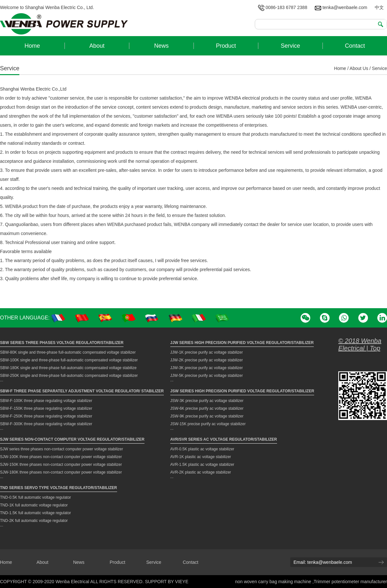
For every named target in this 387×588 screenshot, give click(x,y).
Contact (191, 562)
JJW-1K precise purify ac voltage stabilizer (207, 352)
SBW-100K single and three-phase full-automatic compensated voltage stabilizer (69, 360)
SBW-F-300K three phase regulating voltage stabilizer (46, 424)
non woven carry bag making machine (274, 582)
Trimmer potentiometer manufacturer (350, 582)
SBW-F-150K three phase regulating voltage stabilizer (46, 408)
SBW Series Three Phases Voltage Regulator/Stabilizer (62, 343)
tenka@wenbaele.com (341, 7)
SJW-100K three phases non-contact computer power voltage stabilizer (61, 457)
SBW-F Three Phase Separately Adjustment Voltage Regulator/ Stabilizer (82, 391)
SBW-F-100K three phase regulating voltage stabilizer (46, 401)
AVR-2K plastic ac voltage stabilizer (201, 472)
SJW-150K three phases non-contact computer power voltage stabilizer (61, 465)
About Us (359, 68)
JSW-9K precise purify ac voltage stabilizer (207, 416)
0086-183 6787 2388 (283, 7)
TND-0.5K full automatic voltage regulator (35, 497)
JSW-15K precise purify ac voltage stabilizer (208, 424)
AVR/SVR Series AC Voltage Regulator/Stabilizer (224, 439)
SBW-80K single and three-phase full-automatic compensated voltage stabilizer (68, 352)
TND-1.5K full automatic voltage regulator (35, 513)
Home (340, 68)
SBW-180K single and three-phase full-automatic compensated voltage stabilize (68, 368)
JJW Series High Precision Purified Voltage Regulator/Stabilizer (242, 343)
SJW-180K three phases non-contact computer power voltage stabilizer (61, 472)
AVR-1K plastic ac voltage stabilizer (201, 457)
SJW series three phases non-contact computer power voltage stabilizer (62, 449)
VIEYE (182, 582)
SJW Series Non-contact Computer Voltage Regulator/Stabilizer (72, 439)
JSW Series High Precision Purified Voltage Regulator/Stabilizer (242, 391)
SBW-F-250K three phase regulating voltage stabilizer (46, 416)
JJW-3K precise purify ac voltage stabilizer (207, 368)
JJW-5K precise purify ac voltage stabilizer (207, 376)
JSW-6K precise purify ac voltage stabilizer (207, 408)
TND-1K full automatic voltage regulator (34, 505)
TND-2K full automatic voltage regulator (34, 521)
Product (117, 562)
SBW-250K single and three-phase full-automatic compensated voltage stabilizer (69, 376)
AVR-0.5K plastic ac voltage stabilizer (202, 449)
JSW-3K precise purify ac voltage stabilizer (207, 401)
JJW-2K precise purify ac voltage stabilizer (207, 360)
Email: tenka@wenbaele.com (323, 562)
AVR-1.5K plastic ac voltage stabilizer (202, 465)
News (79, 562)
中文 (379, 7)
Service (154, 562)
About (42, 562)
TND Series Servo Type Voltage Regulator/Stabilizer (59, 488)
